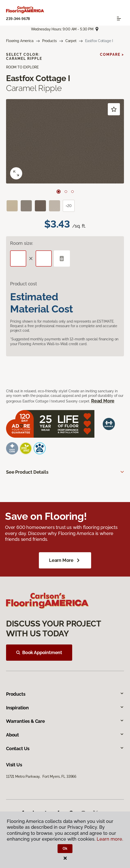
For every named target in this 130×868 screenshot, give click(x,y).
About (65, 735)
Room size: (22, 243)
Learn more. (110, 839)
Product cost (23, 284)
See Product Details (27, 472)
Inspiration (65, 708)
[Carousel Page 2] (66, 192)
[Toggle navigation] (119, 19)
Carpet (71, 41)
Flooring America (20, 41)
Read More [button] (103, 401)
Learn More (65, 560)
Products (49, 41)
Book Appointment (39, 652)
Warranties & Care (65, 721)
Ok (65, 848)
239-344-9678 (18, 19)
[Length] (18, 258)
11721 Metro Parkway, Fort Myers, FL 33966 (41, 777)
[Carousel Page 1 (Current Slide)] (59, 192)
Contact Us (65, 749)
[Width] (44, 258)
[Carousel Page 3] (72, 192)
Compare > (112, 54)
